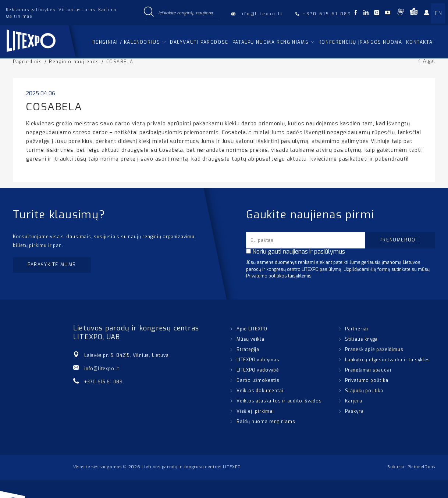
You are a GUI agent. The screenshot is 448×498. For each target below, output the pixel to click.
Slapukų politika (364, 391)
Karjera (107, 10)
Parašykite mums (52, 265)
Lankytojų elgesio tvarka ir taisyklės (387, 360)
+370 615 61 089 (104, 382)
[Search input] (186, 12)
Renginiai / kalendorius (126, 42)
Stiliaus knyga (361, 339)
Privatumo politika (367, 380)
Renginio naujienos (74, 62)
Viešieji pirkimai (255, 411)
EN (438, 13)
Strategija (248, 350)
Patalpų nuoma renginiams (271, 42)
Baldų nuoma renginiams (266, 422)
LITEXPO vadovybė (258, 370)
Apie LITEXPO (252, 329)
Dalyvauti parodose (199, 42)
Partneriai (357, 329)
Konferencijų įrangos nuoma (360, 42)
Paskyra (354, 411)
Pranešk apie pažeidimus (374, 350)
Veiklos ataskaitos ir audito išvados (279, 401)
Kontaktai (420, 42)
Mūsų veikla (250, 339)
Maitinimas (19, 16)
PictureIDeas (421, 467)
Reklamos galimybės (31, 10)
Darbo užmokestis (258, 380)
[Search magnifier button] (149, 12)
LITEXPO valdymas (258, 360)
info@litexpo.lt (102, 369)
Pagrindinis (28, 62)
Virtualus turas (77, 10)
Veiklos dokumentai (260, 391)
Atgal (429, 61)
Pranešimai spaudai (368, 370)
